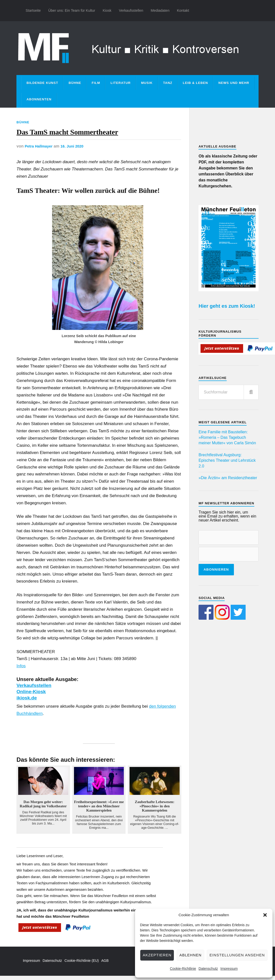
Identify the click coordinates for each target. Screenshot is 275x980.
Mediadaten (160, 10)
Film (96, 83)
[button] (265, 915)
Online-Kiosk (32, 696)
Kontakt (183, 10)
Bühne (75, 83)
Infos (21, 670)
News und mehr (234, 83)
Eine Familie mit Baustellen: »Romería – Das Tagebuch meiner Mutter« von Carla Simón (227, 438)
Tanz (168, 83)
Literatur (121, 83)
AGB (105, 965)
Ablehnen (190, 955)
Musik (147, 83)
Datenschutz (208, 969)
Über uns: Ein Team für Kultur (72, 10)
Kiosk (107, 10)
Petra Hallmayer (40, 151)
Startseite (33, 10)
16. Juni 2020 (75, 151)
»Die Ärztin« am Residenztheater (228, 478)
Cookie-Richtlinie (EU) (82, 965)
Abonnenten (39, 99)
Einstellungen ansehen (237, 955)
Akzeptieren (157, 955)
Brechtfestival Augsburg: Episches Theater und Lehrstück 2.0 (227, 460)
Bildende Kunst (42, 83)
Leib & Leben (195, 83)
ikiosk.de (27, 702)
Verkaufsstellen (131, 10)
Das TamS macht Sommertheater (90, 134)
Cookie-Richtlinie (183, 969)
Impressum (229, 969)
